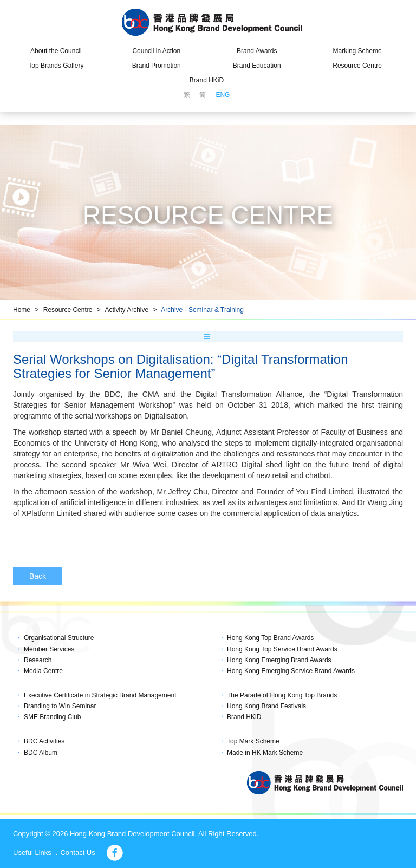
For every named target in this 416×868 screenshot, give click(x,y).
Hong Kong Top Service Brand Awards (282, 649)
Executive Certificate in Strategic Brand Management (100, 695)
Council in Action (156, 51)
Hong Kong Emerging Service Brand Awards (291, 671)
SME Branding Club (52, 717)
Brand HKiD (207, 80)
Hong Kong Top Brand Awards (270, 638)
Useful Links (32, 853)
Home (22, 310)
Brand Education (257, 66)
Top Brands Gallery (56, 66)
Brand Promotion (157, 66)
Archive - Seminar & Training (202, 310)
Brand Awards (257, 51)
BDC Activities (44, 741)
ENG (223, 95)
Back (38, 576)
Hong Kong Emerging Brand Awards (279, 660)
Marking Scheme (357, 51)
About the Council (56, 51)
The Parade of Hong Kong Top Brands (282, 695)
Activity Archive (126, 310)
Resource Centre (357, 66)
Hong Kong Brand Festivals (266, 706)
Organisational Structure (59, 638)
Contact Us (77, 853)
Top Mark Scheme (253, 741)
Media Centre (43, 671)
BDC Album (41, 753)
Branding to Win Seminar (60, 706)
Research (38, 660)
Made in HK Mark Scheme (265, 753)
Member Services (49, 649)
